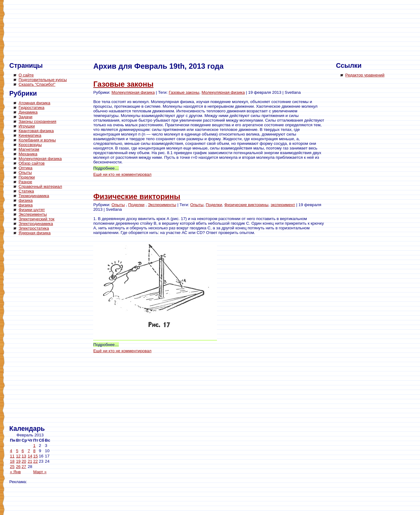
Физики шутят (32, 210)
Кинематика (30, 135)
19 (18, 461)
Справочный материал (40, 186)
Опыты (25, 173)
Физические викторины (137, 196)
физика (26, 200)
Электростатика (34, 228)
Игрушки (27, 126)
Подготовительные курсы (43, 80)
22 (35, 461)
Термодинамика (34, 196)
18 (12, 461)
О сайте (26, 75)
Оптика (26, 168)
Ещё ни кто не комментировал (122, 174)
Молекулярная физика (40, 159)
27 (24, 467)
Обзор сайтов (32, 163)
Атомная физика (34, 103)
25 (12, 467)
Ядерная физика (35, 233)
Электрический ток (37, 219)
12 (18, 456)
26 (18, 467)
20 (24, 461)
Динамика (28, 112)
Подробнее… (106, 168)
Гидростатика (31, 108)
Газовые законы (123, 84)
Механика (28, 154)
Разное (25, 182)
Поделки (27, 177)
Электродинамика (36, 224)
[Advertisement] (34, 331)
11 (12, 456)
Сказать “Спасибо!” (37, 84)
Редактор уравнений (365, 75)
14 (30, 456)
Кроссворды (30, 145)
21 (30, 461)
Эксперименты (33, 214)
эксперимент (283, 205)
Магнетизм (29, 149)
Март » (40, 472)
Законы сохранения (37, 121)
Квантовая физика (36, 131)
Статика (26, 191)
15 (35, 456)
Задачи (26, 117)
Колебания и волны (37, 140)
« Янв (15, 472)
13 (24, 456)
